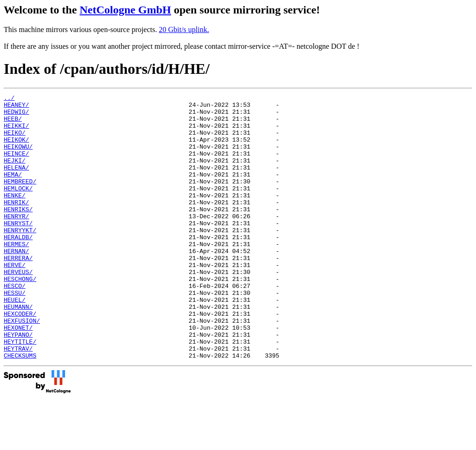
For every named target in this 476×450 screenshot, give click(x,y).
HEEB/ (13, 124)
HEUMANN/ (18, 350)
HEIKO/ (15, 141)
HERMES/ (17, 274)
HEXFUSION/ (22, 366)
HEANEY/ (17, 107)
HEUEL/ (15, 341)
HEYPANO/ (18, 383)
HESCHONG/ (20, 316)
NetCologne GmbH (125, 10)
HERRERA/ (18, 291)
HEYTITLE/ (20, 391)
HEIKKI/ (17, 132)
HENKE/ (15, 216)
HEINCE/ (17, 166)
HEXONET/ (18, 375)
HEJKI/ (15, 174)
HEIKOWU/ (18, 157)
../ (9, 99)
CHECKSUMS (20, 408)
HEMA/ (13, 191)
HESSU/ (15, 333)
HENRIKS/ (18, 233)
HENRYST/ (18, 249)
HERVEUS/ (18, 308)
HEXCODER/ (20, 358)
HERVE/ (15, 300)
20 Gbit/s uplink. (184, 29)
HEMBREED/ (20, 199)
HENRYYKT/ (20, 258)
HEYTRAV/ (18, 400)
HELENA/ (17, 183)
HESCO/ (15, 325)
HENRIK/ (17, 224)
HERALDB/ (18, 266)
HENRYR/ (17, 241)
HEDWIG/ (17, 116)
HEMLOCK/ (18, 208)
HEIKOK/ (17, 149)
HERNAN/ (17, 283)
